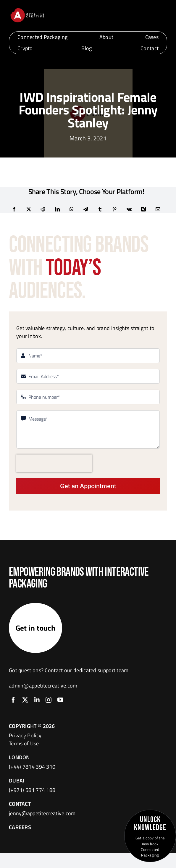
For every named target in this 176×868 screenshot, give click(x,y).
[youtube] (60, 700)
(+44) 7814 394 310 (32, 767)
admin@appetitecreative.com (43, 686)
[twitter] (25, 700)
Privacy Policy (25, 735)
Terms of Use (24, 743)
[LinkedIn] (57, 209)
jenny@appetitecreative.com (42, 813)
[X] (29, 209)
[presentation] (54, 463)
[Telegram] (86, 209)
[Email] (158, 209)
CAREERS (20, 827)
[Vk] (129, 209)
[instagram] (49, 700)
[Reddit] (43, 209)
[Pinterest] (114, 209)
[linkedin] (37, 700)
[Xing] (143, 209)
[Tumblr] (100, 209)
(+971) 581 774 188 (32, 790)
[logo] (27, 9)
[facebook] (13, 700)
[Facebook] (14, 209)
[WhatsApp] (72, 209)
